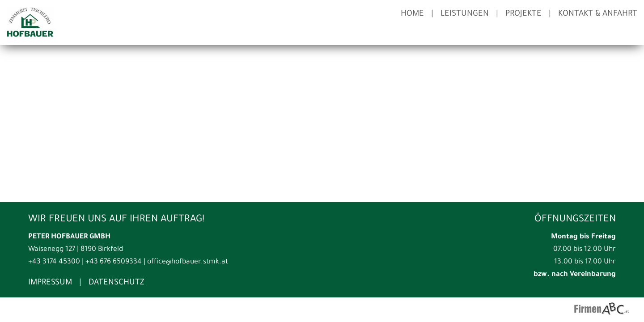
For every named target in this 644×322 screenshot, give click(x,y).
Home (412, 14)
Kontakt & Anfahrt (598, 14)
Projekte (523, 14)
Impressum (50, 283)
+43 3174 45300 (54, 262)
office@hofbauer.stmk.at (188, 262)
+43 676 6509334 (114, 262)
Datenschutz (116, 283)
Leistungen (465, 14)
